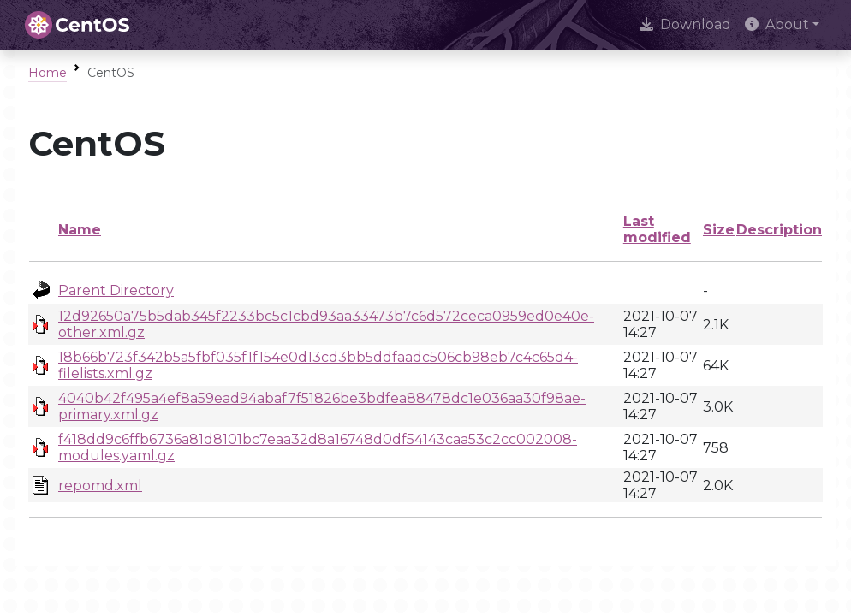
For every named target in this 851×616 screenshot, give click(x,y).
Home (48, 73)
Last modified (657, 229)
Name (80, 230)
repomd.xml (100, 486)
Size (719, 230)
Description (779, 230)
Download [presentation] (685, 24)
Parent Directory (116, 290)
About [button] (777, 24)
